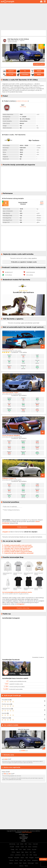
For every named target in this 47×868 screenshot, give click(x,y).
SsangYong (35, 860)
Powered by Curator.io (38, 657)
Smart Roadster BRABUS (11, 435)
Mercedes (10, 858)
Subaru (11, 863)
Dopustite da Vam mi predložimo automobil (19, 553)
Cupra (22, 847)
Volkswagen (31, 863)
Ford (20, 849)
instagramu (21, 604)
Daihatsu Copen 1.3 (9, 478)
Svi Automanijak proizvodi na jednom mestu (17, 592)
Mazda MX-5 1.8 (8, 349)
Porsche (37, 858)
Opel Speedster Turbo (10, 392)
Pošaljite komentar (22, 527)
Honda (29, 849)
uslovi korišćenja (24, 837)
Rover (16, 860)
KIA (31, 852)
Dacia (30, 847)
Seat (25, 860)
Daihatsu (35, 847)
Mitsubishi (17, 858)
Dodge (12, 849)
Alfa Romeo (12, 844)
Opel (27, 858)
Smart (29, 860)
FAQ (24, 840)
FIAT (17, 849)
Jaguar (18, 852)
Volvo (37, 863)
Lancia (12, 855)
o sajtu (24, 836)
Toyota (25, 863)
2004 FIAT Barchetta (24, 729)
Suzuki (16, 863)
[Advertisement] (24, 17)
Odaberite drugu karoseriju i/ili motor (17, 550)
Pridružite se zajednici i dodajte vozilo (24, 262)
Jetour (27, 852)
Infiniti (13, 852)
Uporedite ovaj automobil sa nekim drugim (19, 547)
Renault (12, 860)
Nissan (22, 858)
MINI (31, 855)
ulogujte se (6, 532)
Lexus (24, 855)
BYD (26, 844)
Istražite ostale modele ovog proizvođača (18, 552)
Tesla (20, 863)
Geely (24, 849)
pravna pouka (24, 838)
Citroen (17, 847)
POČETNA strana (24, 834)
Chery (30, 844)
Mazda (35, 855)
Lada (34, 852)
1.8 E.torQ (23, 107)
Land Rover (18, 855)
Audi (18, 844)
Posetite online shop (23, 608)
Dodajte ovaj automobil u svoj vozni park (18, 545)
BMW (22, 844)
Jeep (23, 852)
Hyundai (34, 849)
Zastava (21, 866)
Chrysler (12, 847)
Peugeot (31, 858)
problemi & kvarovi (22, 101)
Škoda (26, 866)
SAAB (21, 860)
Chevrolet (35, 844)
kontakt (24, 841)
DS (26, 847)
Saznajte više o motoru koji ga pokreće (17, 548)
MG (27, 855)
